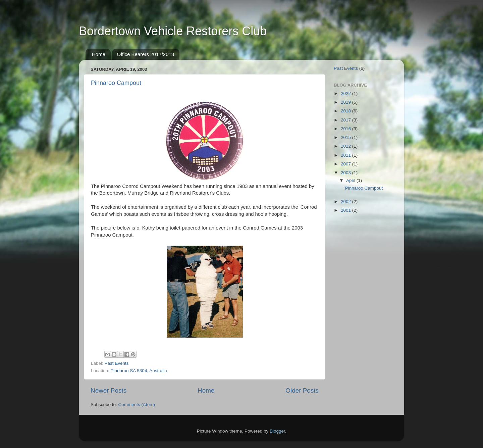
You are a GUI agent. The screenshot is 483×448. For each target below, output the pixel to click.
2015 (346, 137)
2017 (346, 120)
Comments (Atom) (137, 405)
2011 (346, 155)
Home (99, 54)
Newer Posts (109, 390)
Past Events (117, 363)
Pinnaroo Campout (116, 83)
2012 (346, 146)
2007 (346, 164)
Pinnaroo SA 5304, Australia (139, 371)
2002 (346, 202)
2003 (346, 173)
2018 (346, 111)
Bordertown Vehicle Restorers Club (173, 31)
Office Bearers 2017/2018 (146, 54)
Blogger (277, 431)
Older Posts (302, 390)
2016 (346, 129)
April (351, 180)
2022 (346, 93)
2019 (346, 102)
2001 (346, 210)
